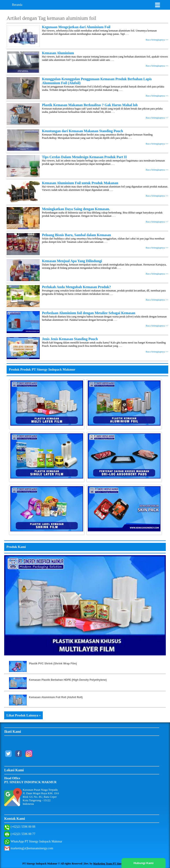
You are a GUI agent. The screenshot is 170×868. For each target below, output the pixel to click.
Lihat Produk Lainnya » (23, 715)
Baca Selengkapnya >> (157, 40)
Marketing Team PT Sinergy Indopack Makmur (120, 864)
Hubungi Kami (144, 863)
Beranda (17, 5)
